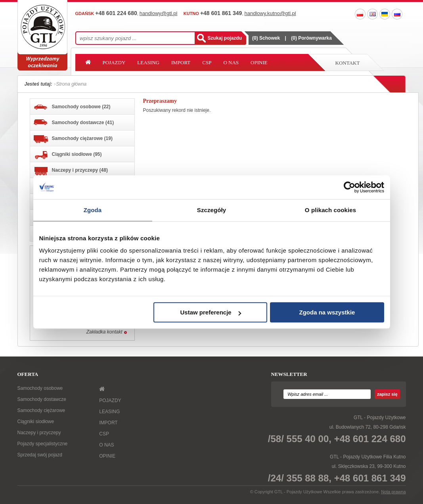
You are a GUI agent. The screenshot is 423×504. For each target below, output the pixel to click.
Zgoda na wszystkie (327, 312)
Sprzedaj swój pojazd (40, 455)
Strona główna (72, 84)
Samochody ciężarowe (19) (73, 139)
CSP (207, 62)
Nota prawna (393, 492)
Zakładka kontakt (104, 332)
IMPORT (181, 62)
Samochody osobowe (40, 388)
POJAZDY (114, 62)
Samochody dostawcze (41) (74, 122)
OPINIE (259, 62)
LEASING (148, 62)
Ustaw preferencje (210, 312)
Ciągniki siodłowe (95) (68, 155)
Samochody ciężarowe (41, 410)
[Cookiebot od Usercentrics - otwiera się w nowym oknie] (349, 187)
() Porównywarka (311, 38)
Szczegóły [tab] (211, 210)
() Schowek (266, 38)
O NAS (231, 62)
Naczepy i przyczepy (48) (71, 171)
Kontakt (348, 63)
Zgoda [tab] (93, 210)
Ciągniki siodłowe (36, 422)
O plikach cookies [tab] (330, 210)
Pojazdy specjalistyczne (43, 444)
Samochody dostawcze (42, 399)
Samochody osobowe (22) (72, 107)
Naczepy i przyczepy (39, 433)
